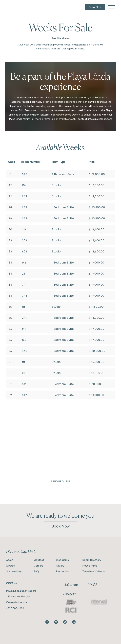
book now (61, 526)
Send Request (61, 481)
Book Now (95, 7)
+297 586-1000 (15, 608)
